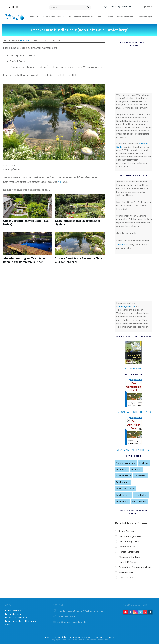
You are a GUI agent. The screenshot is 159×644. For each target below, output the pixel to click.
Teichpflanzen (123, 476)
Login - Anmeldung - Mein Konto (117, 6)
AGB (114, 637)
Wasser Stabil (127, 584)
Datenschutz (81, 637)
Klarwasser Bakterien (132, 558)
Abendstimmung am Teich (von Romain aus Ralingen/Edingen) (28, 249)
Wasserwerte (139, 501)
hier (60, 182)
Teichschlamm (124, 495)
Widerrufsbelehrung (64, 637)
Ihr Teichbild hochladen (16, 618)
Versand (107, 637)
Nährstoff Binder (129, 563)
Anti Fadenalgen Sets (131, 537)
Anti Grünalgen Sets (131, 542)
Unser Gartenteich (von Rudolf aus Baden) (28, 212)
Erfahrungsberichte (126, 306)
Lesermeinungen (13, 614)
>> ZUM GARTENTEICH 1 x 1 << (134, 412)
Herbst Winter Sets (130, 553)
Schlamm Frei (127, 579)
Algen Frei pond (128, 531)
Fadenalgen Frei (128, 547)
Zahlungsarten (95, 637)
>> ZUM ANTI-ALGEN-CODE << (134, 450)
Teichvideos (122, 501)
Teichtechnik (141, 495)
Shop (8, 625)
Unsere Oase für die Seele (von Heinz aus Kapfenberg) (80, 30)
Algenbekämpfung (126, 463)
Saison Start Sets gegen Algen (133, 571)
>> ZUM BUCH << (134, 369)
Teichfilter (136, 469)
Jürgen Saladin (26, 40)
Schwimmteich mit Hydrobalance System (80, 212)
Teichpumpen (123, 482)
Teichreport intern (126, 489)
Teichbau (144, 463)
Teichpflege (141, 476)
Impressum (48, 637)
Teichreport (122, 244)
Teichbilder (122, 469)
